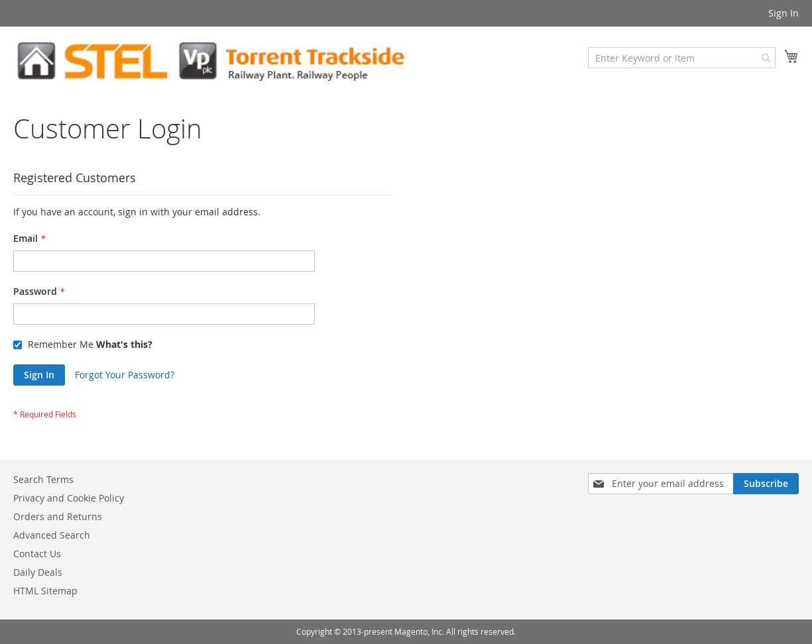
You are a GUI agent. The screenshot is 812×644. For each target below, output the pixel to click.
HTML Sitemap (45, 591)
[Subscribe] (766, 484)
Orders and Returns (58, 516)
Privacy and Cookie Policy (69, 498)
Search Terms (43, 479)
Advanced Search (52, 535)
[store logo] (210, 61)
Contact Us (37, 554)
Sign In (783, 13)
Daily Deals (38, 572)
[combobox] (682, 58)
